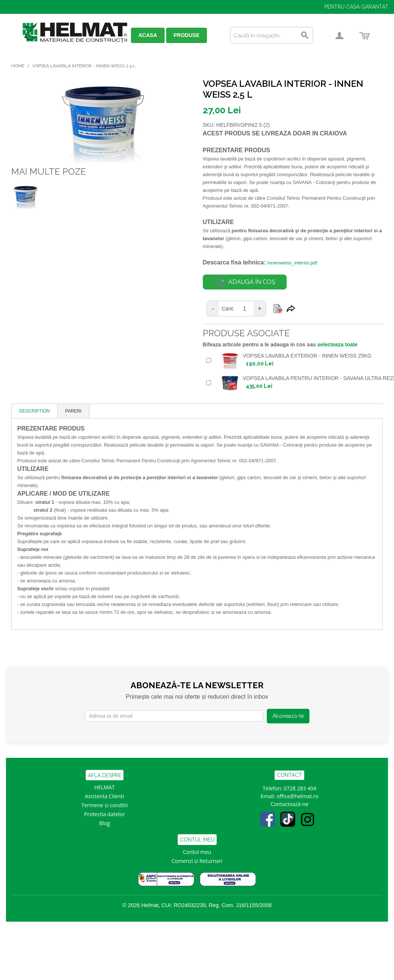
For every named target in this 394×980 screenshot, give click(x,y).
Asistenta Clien (103, 796)
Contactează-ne (289, 804)
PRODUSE (187, 35)
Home (18, 66)
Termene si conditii (104, 805)
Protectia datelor (105, 814)
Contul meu (197, 852)
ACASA (148, 35)
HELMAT (105, 787)
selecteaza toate (337, 344)
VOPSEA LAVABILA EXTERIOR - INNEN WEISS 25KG (307, 356)
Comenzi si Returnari (197, 861)
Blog (105, 823)
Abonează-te (288, 716)
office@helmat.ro (297, 796)
